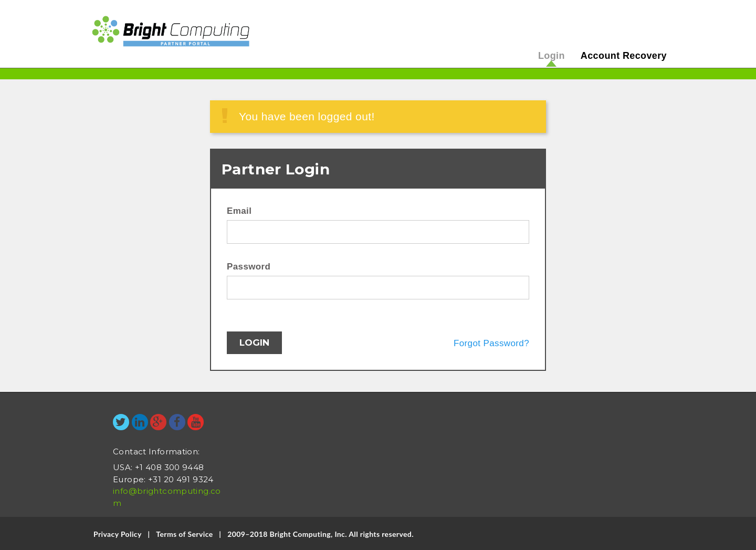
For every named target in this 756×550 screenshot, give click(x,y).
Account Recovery (624, 56)
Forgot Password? (491, 343)
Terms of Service (184, 534)
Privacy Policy (118, 534)
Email (239, 211)
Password (249, 267)
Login (552, 56)
